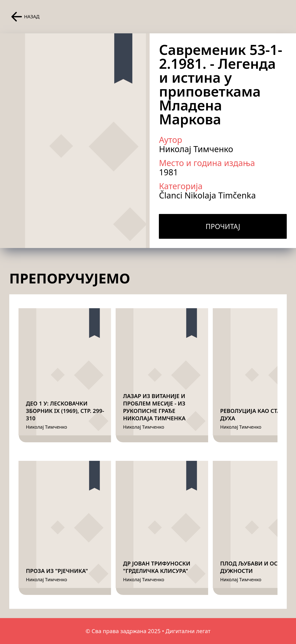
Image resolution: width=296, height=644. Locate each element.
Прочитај (223, 226)
